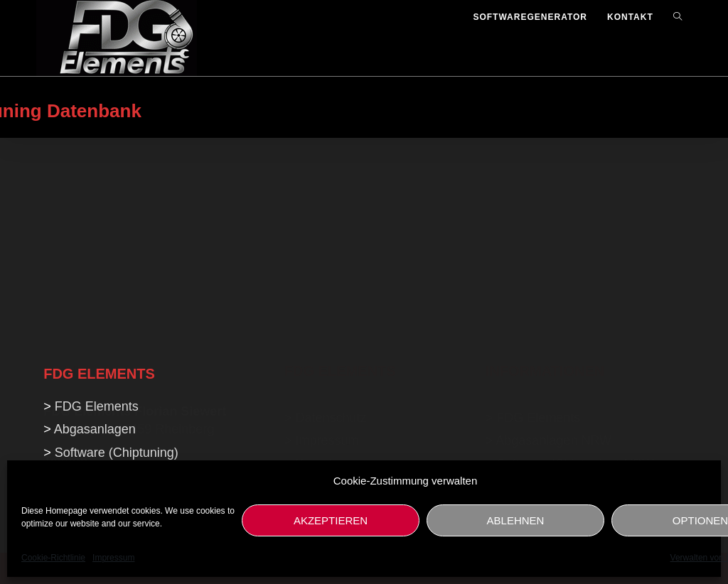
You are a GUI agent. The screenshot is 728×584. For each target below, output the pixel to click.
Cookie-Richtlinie (53, 558)
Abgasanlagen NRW (553, 263)
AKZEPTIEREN (331, 520)
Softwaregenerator (549, 309)
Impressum (113, 558)
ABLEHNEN (516, 520)
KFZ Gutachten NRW (557, 332)
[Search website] (678, 17)
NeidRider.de (321, 346)
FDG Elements (538, 240)
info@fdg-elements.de (106, 352)
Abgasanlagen (95, 429)
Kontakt (317, 286)
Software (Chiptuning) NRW (575, 286)
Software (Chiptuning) (117, 453)
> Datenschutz (326, 240)
